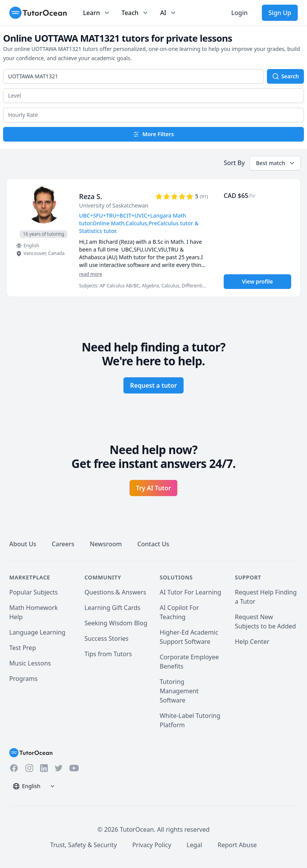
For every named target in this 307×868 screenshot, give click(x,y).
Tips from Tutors (108, 654)
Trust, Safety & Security (83, 845)
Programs (23, 679)
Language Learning (37, 632)
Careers (63, 544)
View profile (257, 281)
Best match (276, 163)
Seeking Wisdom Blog (116, 623)
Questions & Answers (115, 592)
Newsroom (106, 544)
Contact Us (153, 544)
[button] (153, 96)
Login (239, 13)
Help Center (252, 642)
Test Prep (23, 648)
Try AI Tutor (154, 488)
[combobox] (133, 76)
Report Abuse (237, 845)
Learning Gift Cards (112, 608)
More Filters (153, 134)
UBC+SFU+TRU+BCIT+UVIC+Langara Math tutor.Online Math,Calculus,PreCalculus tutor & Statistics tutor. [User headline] (139, 223)
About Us (23, 544)
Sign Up (280, 13)
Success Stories (106, 638)
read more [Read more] (91, 274)
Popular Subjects (34, 592)
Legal (194, 845)
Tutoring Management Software (179, 691)
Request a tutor (153, 385)
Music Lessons (30, 663)
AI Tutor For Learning (191, 592)
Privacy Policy (152, 845)
